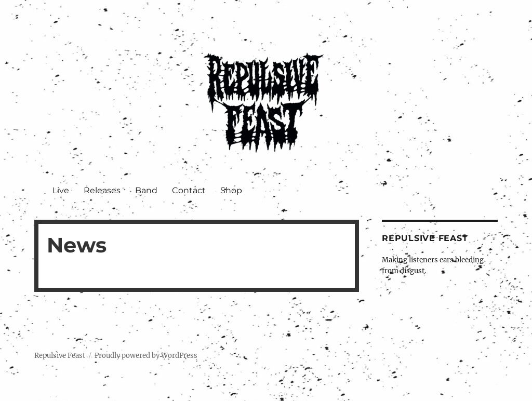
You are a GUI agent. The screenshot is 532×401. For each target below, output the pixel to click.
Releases (102, 190)
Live (61, 190)
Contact (189, 190)
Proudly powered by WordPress (146, 356)
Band (146, 190)
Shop (231, 190)
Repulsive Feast (60, 356)
